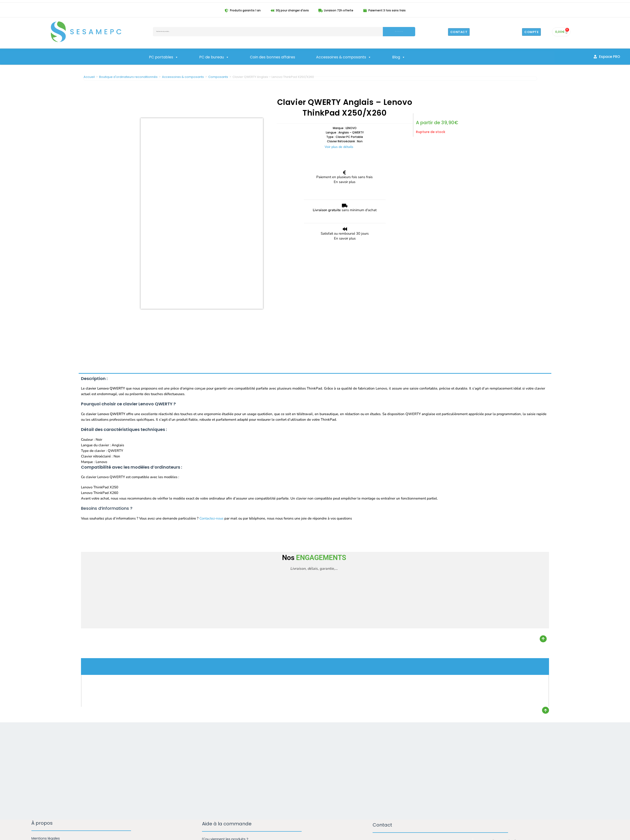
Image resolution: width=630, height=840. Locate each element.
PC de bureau (214, 57)
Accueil (89, 77)
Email (379, 764)
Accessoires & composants (344, 57)
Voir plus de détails (339, 147)
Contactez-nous (211, 417)
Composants (218, 77)
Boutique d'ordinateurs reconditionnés (128, 77)
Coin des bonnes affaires (273, 57)
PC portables (164, 57)
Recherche (399, 32)
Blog (399, 57)
